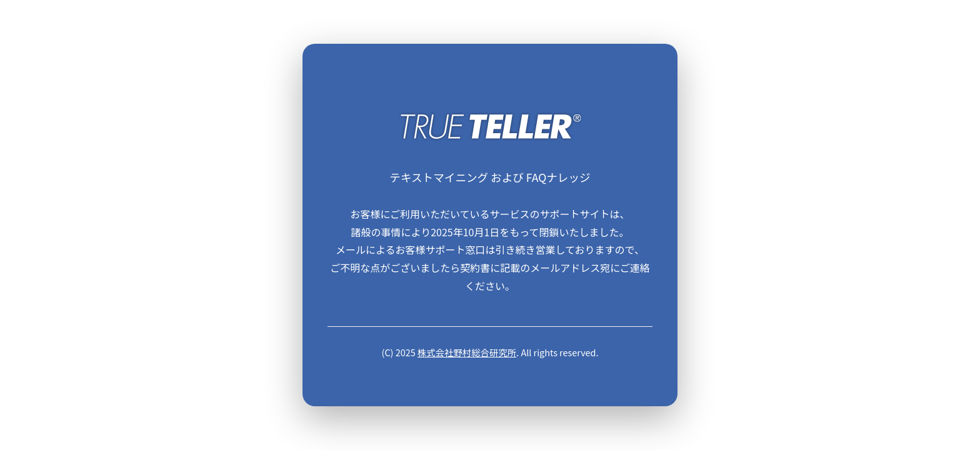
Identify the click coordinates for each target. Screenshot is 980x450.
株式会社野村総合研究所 (467, 352)
